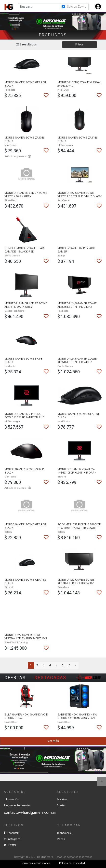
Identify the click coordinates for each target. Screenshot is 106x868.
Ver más (53, 741)
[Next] (75, 665)
